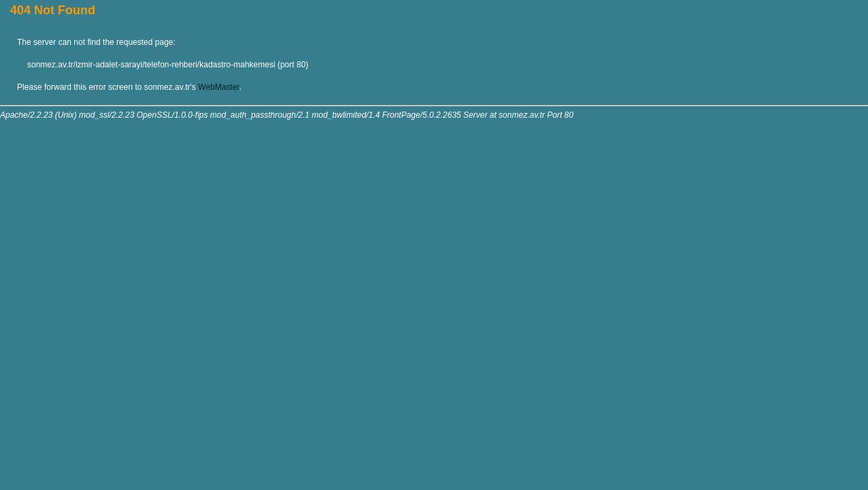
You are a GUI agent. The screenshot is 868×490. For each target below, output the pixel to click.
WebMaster (218, 87)
